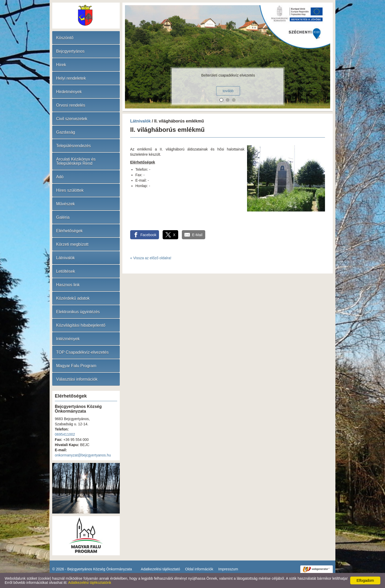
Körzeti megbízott (72, 244)
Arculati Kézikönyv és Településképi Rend (76, 161)
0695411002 (65, 434)
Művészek (65, 204)
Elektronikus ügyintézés (78, 312)
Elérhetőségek (69, 231)
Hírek (61, 65)
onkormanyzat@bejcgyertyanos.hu (83, 455)
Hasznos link (68, 285)
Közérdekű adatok (73, 298)
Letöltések (66, 271)
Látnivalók (65, 258)
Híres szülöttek (70, 190)
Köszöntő (65, 38)
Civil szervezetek (72, 119)
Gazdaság (66, 132)
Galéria (63, 217)
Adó (60, 177)
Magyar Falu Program (76, 366)
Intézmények (68, 339)
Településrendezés (73, 146)
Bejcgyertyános (70, 51)
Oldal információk (199, 569)
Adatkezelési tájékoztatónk (90, 583)
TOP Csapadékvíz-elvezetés (82, 352)
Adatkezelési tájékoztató (160, 569)
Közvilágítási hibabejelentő (81, 325)
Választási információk (77, 379)
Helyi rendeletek (71, 78)
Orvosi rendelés (71, 105)
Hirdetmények (69, 92)
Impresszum (228, 569)
